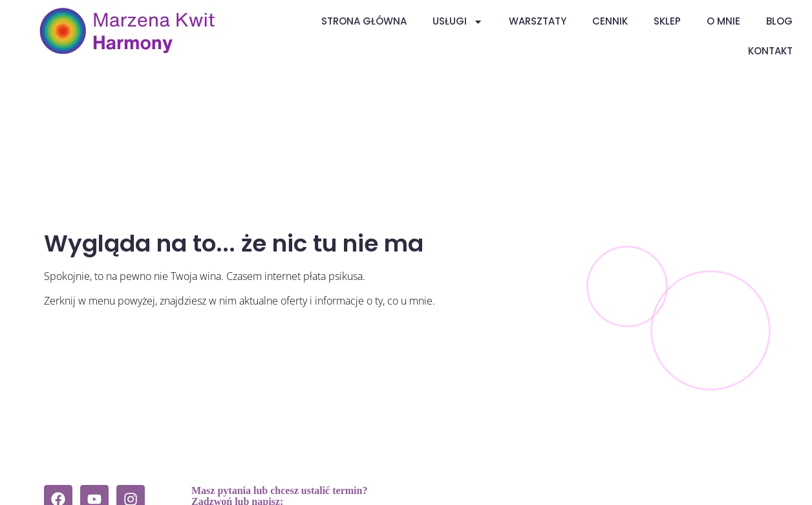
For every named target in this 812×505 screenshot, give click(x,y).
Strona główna (364, 21)
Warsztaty (538, 21)
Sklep (667, 21)
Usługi (458, 22)
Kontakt (770, 51)
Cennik (610, 21)
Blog (779, 21)
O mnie (723, 21)
